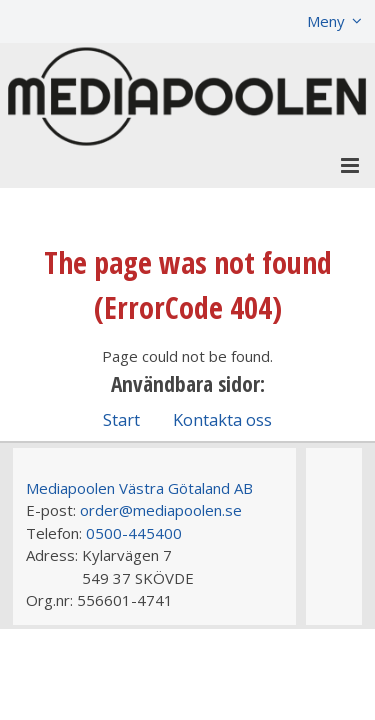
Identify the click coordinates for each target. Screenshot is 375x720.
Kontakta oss (222, 419)
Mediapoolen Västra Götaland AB (139, 488)
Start (121, 419)
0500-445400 (134, 533)
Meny (326, 21)
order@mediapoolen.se (161, 510)
